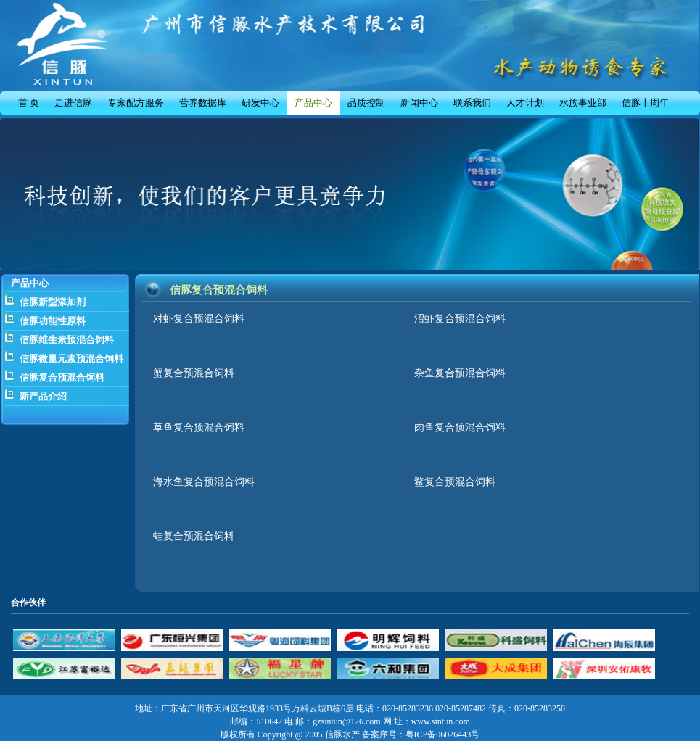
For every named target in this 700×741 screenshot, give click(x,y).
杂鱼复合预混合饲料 (460, 373)
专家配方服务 (136, 103)
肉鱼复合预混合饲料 (460, 427)
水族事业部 (583, 103)
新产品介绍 (43, 396)
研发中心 (260, 103)
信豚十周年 (645, 103)
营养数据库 (203, 103)
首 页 (29, 103)
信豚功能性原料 (53, 321)
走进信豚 (73, 103)
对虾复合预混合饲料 (199, 319)
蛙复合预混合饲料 (194, 536)
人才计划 (525, 103)
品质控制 (366, 103)
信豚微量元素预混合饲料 (71, 359)
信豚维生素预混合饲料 (67, 340)
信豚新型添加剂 (53, 302)
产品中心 (313, 103)
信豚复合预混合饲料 (62, 377)
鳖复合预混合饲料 (455, 482)
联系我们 (472, 103)
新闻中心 (419, 103)
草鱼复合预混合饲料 (199, 427)
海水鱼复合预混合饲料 (204, 482)
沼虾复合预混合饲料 (460, 319)
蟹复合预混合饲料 (194, 373)
